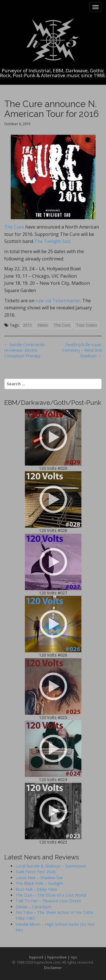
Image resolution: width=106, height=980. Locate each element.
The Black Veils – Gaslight (39, 883)
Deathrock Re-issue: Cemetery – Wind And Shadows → (82, 350)
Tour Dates (86, 325)
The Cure (50, 182)
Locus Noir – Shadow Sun (39, 878)
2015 (27, 325)
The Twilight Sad (52, 241)
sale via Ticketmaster (58, 301)
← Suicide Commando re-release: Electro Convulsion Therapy (25, 350)
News (43, 325)
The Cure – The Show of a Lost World (51, 895)
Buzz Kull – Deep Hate (36, 889)
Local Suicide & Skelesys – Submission (51, 866)
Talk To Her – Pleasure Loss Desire (48, 901)
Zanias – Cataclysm (33, 907)
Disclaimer (53, 968)
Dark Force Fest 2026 (35, 872)
